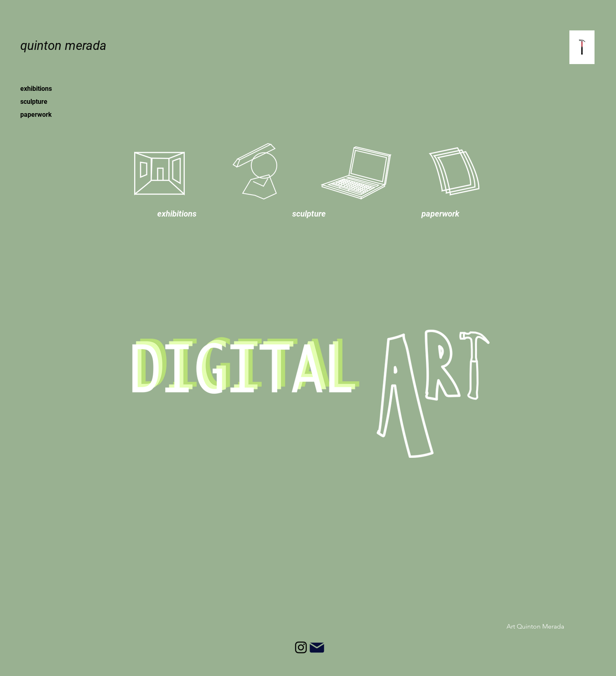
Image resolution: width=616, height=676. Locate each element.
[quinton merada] (63, 46)
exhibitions (36, 89)
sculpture (34, 102)
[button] (177, 214)
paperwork (36, 115)
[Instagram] (301, 647)
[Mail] (317, 647)
